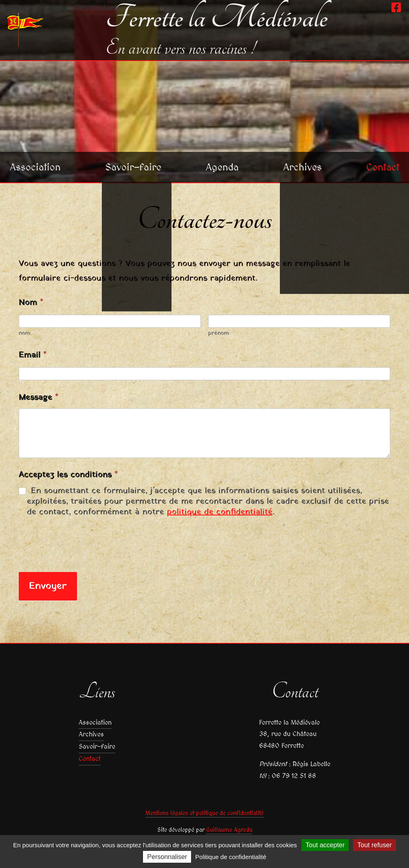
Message (38, 398)
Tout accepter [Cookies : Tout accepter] (325, 845)
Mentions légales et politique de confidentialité (204, 813)
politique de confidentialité (220, 512)
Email (32, 355)
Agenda (222, 167)
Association (35, 167)
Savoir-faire (133, 167)
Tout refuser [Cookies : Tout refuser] (374, 845)
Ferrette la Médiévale (217, 18)
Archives (302, 167)
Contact (383, 167)
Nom (31, 303)
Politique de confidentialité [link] (231, 857)
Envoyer (48, 586)
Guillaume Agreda (229, 830)
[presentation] (81, 543)
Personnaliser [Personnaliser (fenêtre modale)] (167, 857)
